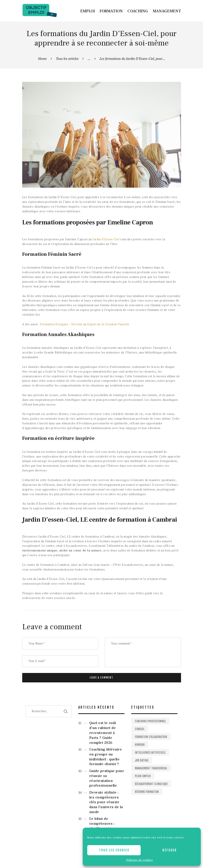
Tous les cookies (114, 850)
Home (42, 59)
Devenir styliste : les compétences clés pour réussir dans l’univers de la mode (106, 802)
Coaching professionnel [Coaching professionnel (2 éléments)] (150, 721)
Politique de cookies (140, 860)
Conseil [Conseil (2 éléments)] (140, 729)
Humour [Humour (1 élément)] (140, 745)
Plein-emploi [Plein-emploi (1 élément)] (143, 776)
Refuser (170, 850)
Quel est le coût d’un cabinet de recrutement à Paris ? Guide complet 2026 (103, 733)
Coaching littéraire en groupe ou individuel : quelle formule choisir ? (106, 757)
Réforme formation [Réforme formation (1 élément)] (147, 792)
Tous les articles (67, 59)
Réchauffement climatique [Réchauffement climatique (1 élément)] (151, 784)
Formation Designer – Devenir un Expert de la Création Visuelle (85, 324)
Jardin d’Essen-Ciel (106, 239)
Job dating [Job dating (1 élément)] (142, 760)
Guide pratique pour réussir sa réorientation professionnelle (107, 778)
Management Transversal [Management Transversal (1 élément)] (151, 768)
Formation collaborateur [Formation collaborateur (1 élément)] (151, 737)
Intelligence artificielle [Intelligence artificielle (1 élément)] (150, 753)
